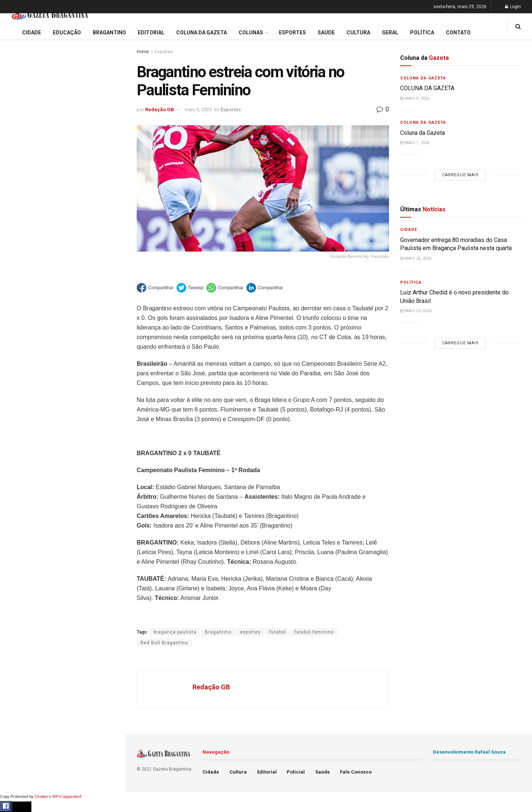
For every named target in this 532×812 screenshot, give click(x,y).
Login (513, 7)
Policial (17, 331)
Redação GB (160, 110)
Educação (20, 246)
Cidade (16, 232)
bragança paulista (175, 632)
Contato (458, 33)
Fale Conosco (24, 387)
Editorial (18, 260)
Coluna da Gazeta (29, 274)
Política (17, 345)
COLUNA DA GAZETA (427, 88)
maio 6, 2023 (198, 110)
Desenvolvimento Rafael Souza (469, 752)
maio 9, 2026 (415, 98)
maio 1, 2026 (415, 143)
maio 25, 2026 (416, 311)
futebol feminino (314, 632)
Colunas (251, 33)
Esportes (18, 303)
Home (143, 52)
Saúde (15, 359)
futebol (278, 632)
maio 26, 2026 (416, 258)
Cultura (16, 317)
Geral (14, 373)
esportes (250, 632)
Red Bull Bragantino (164, 643)
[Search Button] (110, 443)
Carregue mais (63, 173)
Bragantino (21, 289)
